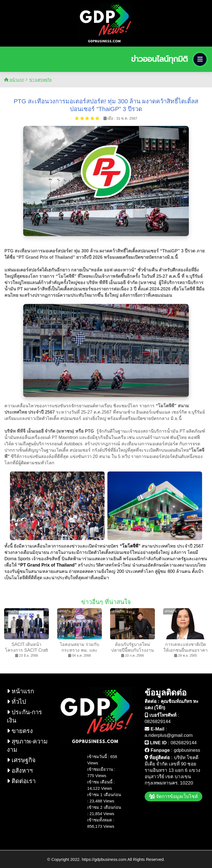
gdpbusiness (187, 750)
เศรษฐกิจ (21, 760)
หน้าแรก (14, 80)
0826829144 (158, 722)
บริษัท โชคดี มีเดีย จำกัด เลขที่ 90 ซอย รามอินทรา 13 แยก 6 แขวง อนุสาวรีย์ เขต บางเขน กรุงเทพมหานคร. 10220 (172, 770)
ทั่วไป (16, 702)
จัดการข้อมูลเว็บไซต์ (174, 796)
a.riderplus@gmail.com (169, 735)
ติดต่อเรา (21, 781)
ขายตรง (20, 731)
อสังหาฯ (20, 771)
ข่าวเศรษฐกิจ (40, 80)
